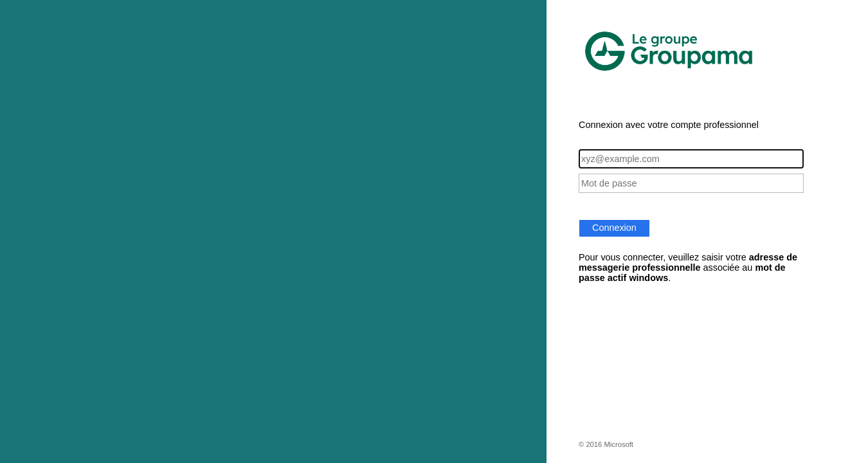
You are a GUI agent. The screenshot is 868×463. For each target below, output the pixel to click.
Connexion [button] (614, 228)
